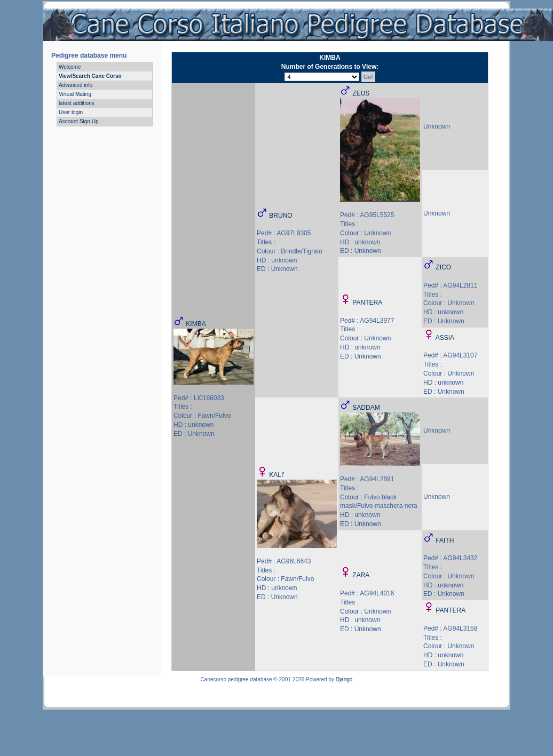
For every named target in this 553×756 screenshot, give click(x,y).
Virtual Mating (75, 94)
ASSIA (445, 338)
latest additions (77, 103)
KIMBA (196, 324)
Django (344, 679)
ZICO (443, 267)
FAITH (445, 540)
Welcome (70, 67)
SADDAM (366, 408)
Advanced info (76, 85)
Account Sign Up (79, 121)
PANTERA (367, 303)
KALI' (276, 475)
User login (71, 112)
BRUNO (281, 216)
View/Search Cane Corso (90, 76)
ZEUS (361, 93)
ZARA (361, 575)
